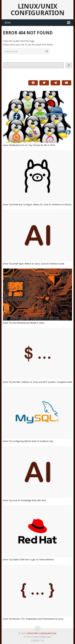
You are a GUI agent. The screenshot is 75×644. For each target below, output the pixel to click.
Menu (8, 23)
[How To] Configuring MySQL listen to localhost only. (28, 441)
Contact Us (38, 641)
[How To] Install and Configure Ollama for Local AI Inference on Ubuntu (37, 205)
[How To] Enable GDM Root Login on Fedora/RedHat (28, 560)
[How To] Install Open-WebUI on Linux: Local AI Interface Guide (34, 264)
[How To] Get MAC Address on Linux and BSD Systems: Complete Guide (37, 382)
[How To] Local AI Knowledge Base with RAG (24, 500)
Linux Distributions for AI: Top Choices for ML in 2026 (29, 145)
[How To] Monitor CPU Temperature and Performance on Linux (33, 619)
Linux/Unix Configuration (38, 10)
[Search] (69, 65)
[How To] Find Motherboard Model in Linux (24, 323)
